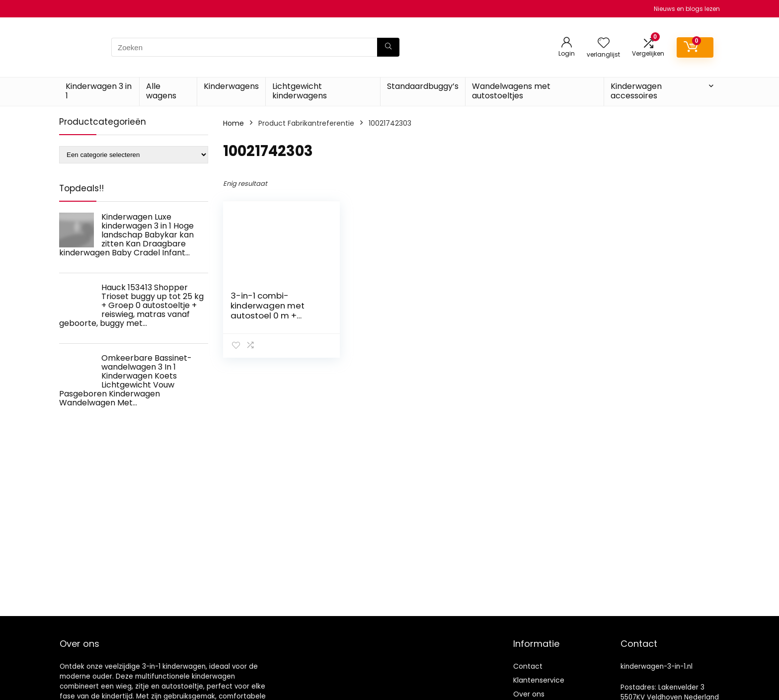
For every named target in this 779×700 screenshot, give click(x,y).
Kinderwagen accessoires (636, 91)
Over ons (529, 694)
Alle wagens (161, 91)
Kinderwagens (231, 86)
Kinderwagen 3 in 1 (99, 91)
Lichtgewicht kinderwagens (300, 91)
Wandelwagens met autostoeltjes (511, 91)
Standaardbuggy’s (423, 86)
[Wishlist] (604, 43)
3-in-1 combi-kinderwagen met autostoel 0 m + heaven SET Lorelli (268, 311)
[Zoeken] (388, 47)
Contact (528, 666)
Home (234, 123)
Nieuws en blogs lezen (687, 9)
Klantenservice (539, 680)
